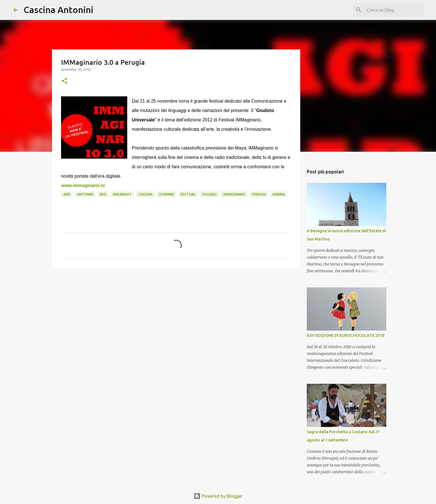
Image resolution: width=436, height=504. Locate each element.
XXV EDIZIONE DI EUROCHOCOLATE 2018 (346, 335)
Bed (103, 194)
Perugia (259, 194)
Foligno (209, 194)
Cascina (145, 194)
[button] (64, 81)
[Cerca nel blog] (394, 10)
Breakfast (122, 194)
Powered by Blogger (218, 496)
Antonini (85, 194)
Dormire (167, 194)
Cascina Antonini (59, 10)
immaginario (234, 194)
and (67, 194)
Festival (188, 194)
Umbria (279, 194)
